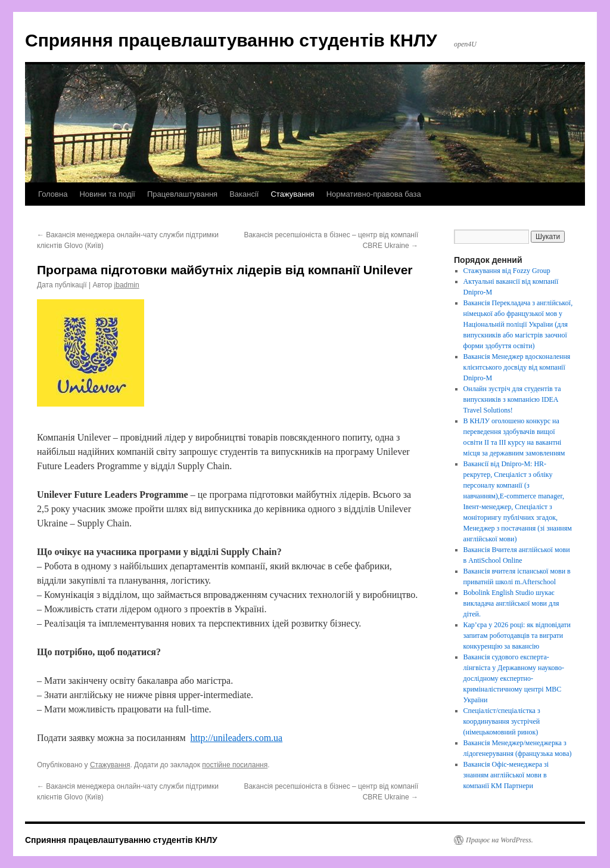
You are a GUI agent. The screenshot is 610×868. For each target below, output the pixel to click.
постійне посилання (235, 765)
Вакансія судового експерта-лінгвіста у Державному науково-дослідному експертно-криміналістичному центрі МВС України (514, 678)
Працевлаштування (182, 194)
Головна (53, 194)
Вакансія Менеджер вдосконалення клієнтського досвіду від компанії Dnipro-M (517, 367)
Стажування (292, 194)
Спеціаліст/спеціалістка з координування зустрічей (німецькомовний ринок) (502, 721)
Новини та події (107, 194)
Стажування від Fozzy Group (507, 271)
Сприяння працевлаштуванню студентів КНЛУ (231, 40)
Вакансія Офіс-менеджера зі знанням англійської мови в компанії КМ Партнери (506, 775)
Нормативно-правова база (374, 194)
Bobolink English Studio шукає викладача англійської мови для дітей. (511, 603)
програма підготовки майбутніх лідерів (288, 495)
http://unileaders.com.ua (237, 738)
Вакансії (244, 194)
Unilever (94, 437)
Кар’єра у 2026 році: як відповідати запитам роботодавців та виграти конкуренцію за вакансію (517, 635)
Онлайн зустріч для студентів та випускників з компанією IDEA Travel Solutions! (512, 399)
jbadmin (127, 285)
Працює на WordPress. (499, 840)
